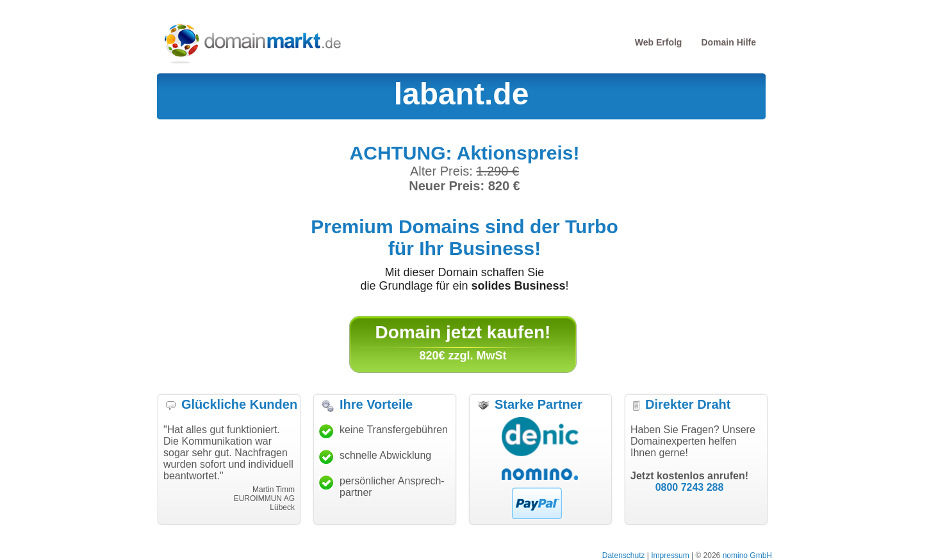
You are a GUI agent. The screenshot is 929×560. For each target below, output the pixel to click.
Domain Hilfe (728, 42)
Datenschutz (624, 556)
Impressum (670, 556)
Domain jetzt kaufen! (463, 332)
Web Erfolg (659, 42)
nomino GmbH (747, 556)
